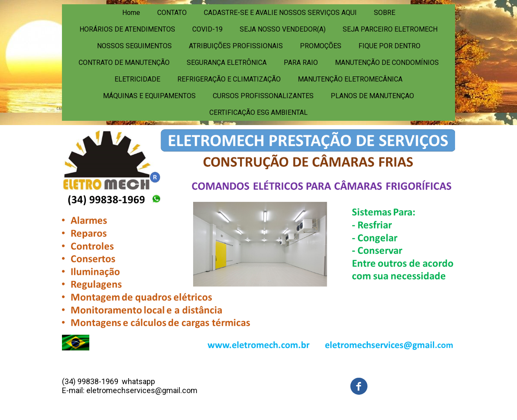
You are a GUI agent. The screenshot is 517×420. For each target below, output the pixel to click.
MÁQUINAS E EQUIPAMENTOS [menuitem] (149, 96)
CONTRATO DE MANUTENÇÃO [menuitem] (124, 63)
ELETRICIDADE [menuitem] (137, 79)
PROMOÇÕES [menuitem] (321, 46)
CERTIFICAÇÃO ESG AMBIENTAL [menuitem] (258, 112)
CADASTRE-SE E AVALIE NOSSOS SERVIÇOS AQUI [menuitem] (280, 13)
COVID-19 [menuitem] (207, 29)
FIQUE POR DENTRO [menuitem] (389, 46)
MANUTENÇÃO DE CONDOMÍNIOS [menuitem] (387, 63)
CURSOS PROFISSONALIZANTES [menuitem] (263, 96)
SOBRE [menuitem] (385, 13)
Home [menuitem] (131, 13)
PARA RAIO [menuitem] (301, 63)
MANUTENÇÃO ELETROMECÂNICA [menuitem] (350, 79)
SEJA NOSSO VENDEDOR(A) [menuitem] (283, 29)
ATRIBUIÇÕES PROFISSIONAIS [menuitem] (236, 46)
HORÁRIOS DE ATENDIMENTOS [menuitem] (127, 29)
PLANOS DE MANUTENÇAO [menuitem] (372, 96)
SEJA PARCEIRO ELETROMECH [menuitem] (390, 29)
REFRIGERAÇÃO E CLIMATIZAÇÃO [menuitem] (229, 79)
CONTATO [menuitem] (172, 13)
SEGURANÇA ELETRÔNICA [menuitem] (227, 63)
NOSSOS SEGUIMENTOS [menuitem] (134, 46)
